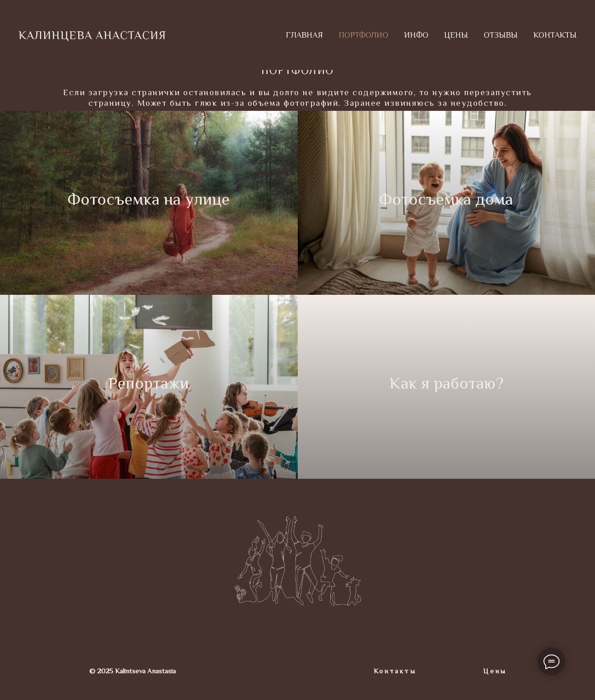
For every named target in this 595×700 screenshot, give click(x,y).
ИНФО (416, 35)
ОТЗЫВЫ (501, 35)
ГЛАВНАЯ (304, 35)
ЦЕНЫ (456, 35)
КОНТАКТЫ (555, 35)
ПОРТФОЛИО (364, 35)
